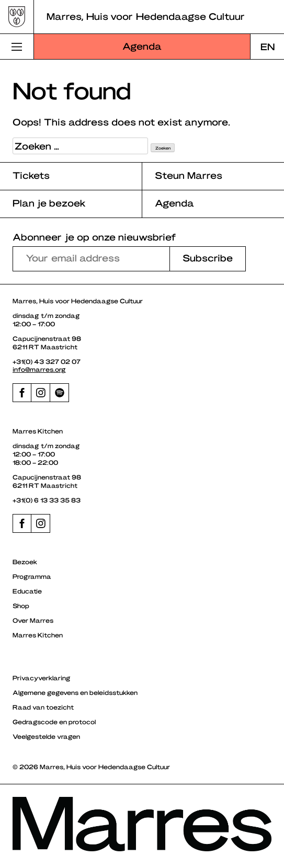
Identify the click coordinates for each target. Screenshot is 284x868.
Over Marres (33, 620)
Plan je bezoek (49, 203)
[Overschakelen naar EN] (267, 47)
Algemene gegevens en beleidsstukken (75, 692)
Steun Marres (189, 175)
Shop (21, 606)
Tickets (31, 175)
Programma (32, 576)
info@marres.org (39, 369)
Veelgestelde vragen (46, 736)
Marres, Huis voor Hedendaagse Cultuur (146, 16)
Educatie (27, 591)
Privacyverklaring (42, 678)
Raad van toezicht (43, 707)
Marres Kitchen (38, 635)
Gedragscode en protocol (54, 722)
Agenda (142, 46)
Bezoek (25, 562)
